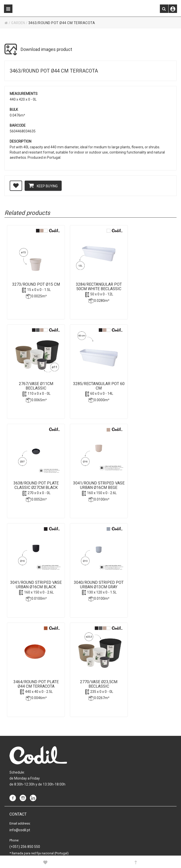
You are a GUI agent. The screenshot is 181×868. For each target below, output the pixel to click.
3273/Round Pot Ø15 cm (33, 281)
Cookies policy (21, 828)
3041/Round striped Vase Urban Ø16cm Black (33, 492)
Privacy (15, 820)
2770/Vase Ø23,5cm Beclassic (33, 594)
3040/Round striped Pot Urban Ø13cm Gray (90, 490)
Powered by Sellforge (82, 850)
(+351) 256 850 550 (25, 767)
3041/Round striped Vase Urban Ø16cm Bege (147, 388)
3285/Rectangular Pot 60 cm (33, 386)
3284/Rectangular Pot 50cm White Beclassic (90, 281)
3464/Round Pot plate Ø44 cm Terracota (147, 490)
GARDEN (18, 23)
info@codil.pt (20, 750)
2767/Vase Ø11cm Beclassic (147, 281)
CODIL (33, 850)
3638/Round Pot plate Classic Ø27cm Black (90, 386)
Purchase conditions (25, 836)
